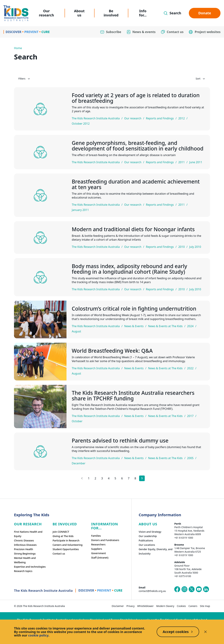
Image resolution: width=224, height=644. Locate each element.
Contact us (59, 554)
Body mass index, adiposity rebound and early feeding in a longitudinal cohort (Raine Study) (129, 269)
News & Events (134, 326)
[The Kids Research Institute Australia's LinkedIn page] (206, 589)
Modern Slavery (165, 606)
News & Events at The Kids (165, 326)
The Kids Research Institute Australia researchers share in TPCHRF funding (133, 396)
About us (79, 13)
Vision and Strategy (150, 532)
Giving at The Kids (63, 536)
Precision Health (24, 549)
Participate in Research (66, 540)
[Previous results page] (82, 478)
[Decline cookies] (205, 632)
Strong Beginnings (25, 554)
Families (96, 536)
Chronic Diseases (24, 540)
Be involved (111, 13)
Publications (146, 540)
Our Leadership (148, 536)
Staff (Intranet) (100, 558)
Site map (205, 606)
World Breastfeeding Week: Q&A (112, 351)
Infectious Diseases (25, 545)
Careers (193, 606)
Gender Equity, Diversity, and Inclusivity (155, 551)
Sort (201, 79)
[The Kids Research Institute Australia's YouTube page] (199, 589)
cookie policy (38, 635)
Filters (24, 79)
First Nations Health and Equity (28, 534)
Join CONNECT (61, 532)
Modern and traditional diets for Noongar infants (133, 229)
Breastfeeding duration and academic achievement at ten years (136, 184)
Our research (46, 13)
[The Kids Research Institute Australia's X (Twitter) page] (192, 589)
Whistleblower (145, 606)
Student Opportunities (66, 549)
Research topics (23, 571)
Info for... (143, 13)
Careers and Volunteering (67, 545)
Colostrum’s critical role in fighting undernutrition (134, 309)
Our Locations (147, 545)
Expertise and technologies (30, 567)
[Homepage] (16, 13)
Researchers (98, 544)
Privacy (130, 606)
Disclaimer (118, 606)
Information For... (105, 526)
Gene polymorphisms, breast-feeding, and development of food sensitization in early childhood (138, 146)
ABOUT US (148, 524)
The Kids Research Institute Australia (96, 118)
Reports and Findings (160, 118)
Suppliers (97, 549)
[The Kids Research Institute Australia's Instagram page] (184, 589)
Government (99, 553)
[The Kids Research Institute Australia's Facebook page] (177, 589)
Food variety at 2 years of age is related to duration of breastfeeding (136, 98)
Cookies (181, 606)
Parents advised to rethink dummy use (120, 441)
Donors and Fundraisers (105, 540)
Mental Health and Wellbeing (25, 560)
